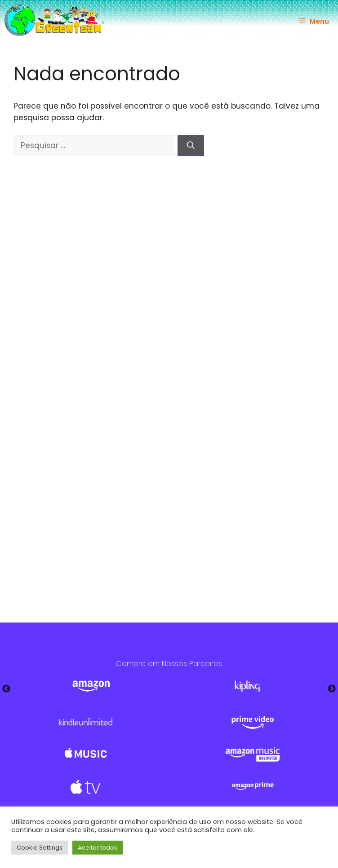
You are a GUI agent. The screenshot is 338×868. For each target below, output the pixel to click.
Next (332, 689)
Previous (6, 689)
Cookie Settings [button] (40, 848)
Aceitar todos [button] (98, 848)
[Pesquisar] (191, 146)
